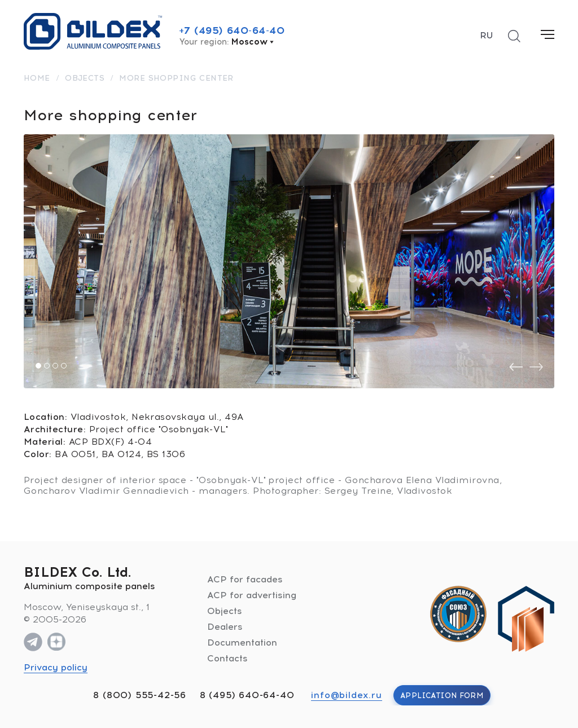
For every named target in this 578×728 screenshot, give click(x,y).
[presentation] (516, 367)
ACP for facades (245, 579)
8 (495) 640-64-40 (247, 695)
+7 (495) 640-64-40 (232, 30)
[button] (38, 366)
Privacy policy (56, 667)
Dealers (225, 627)
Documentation (242, 643)
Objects (225, 611)
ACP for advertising (252, 595)
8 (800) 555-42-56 (140, 695)
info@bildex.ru (346, 695)
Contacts (227, 658)
